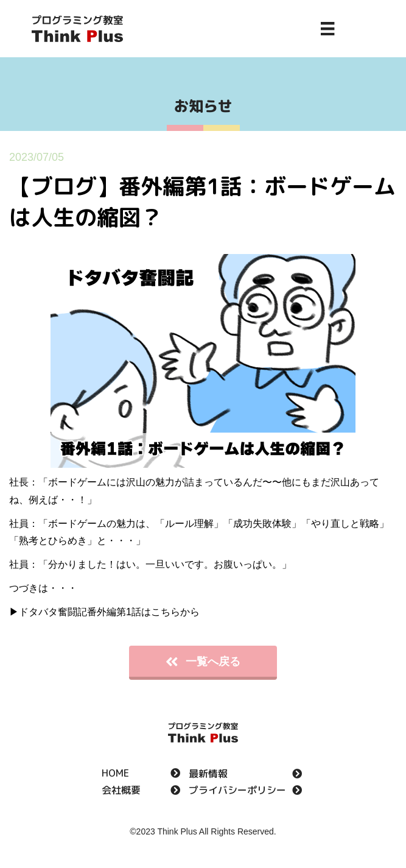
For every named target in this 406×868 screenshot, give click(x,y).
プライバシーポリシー (237, 791)
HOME (115, 774)
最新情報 (208, 774)
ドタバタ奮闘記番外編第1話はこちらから (109, 612)
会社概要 (121, 791)
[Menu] (327, 29)
